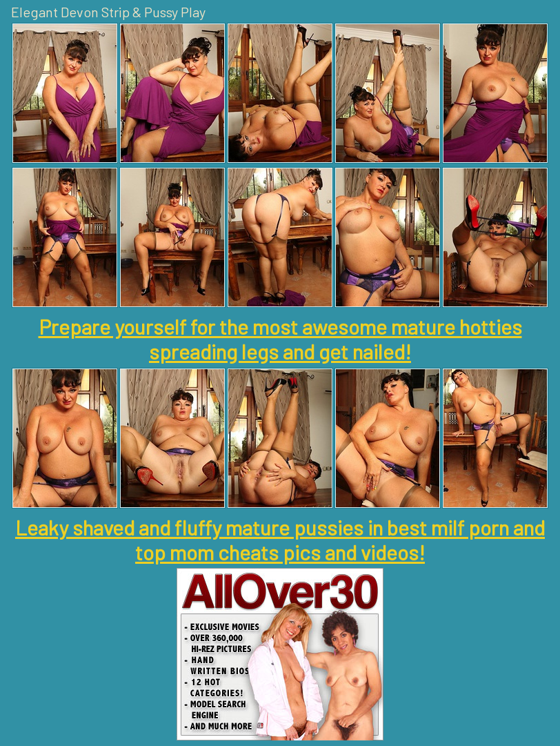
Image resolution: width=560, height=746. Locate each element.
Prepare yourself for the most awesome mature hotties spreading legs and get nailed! (280, 339)
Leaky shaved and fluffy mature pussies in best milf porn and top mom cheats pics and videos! (280, 540)
